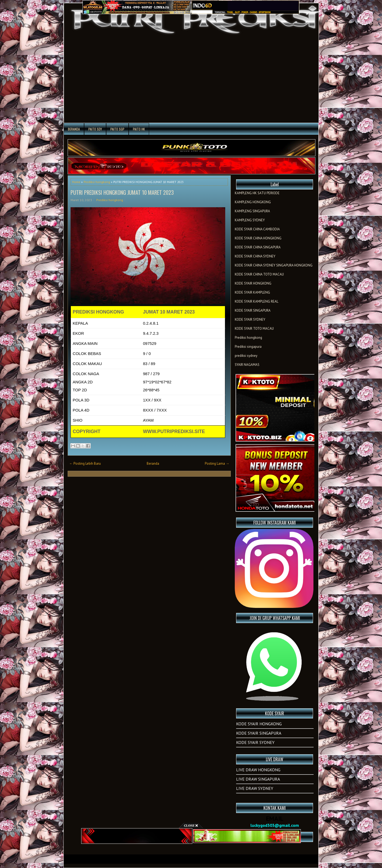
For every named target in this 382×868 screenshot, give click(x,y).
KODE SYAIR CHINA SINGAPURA (258, 247)
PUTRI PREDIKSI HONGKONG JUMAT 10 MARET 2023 (122, 192)
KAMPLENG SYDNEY (250, 220)
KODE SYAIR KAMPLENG (252, 292)
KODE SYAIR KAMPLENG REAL (257, 301)
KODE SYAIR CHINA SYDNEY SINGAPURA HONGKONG (274, 265)
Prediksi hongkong (97, 182)
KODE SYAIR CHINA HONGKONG (258, 238)
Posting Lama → (217, 463)
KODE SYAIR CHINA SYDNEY (255, 256)
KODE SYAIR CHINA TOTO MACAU (259, 274)
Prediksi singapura (248, 347)
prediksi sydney (246, 356)
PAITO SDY (95, 129)
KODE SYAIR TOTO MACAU (254, 329)
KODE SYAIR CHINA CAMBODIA (257, 229)
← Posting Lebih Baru (85, 463)
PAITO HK (139, 129)
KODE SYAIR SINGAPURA (253, 310)
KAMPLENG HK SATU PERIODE (257, 193)
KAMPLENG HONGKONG (253, 202)
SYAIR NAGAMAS (247, 365)
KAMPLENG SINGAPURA (252, 211)
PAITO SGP (117, 129)
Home (76, 182)
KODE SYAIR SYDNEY (250, 319)
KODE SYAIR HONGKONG (253, 283)
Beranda (74, 129)
